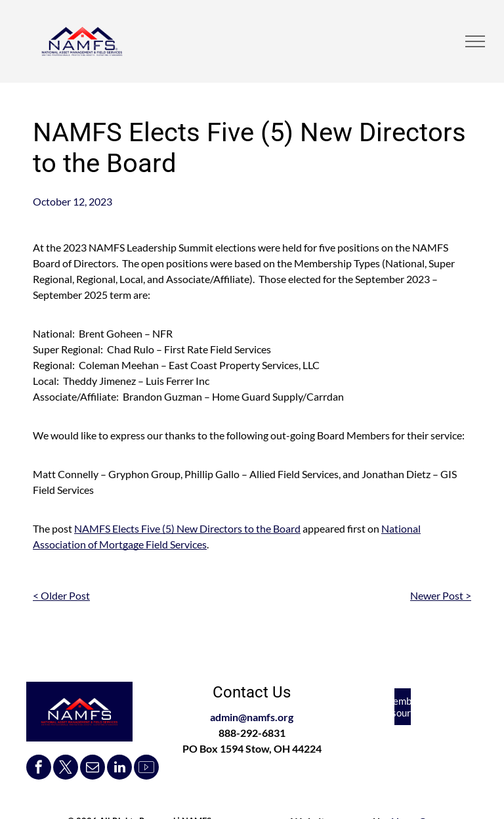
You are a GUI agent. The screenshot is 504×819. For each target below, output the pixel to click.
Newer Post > (441, 595)
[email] (93, 769)
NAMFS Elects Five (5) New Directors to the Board (187, 528)
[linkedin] (119, 769)
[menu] (475, 41)
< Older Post (61, 595)
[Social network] (146, 769)
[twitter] (66, 769)
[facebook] (39, 769)
